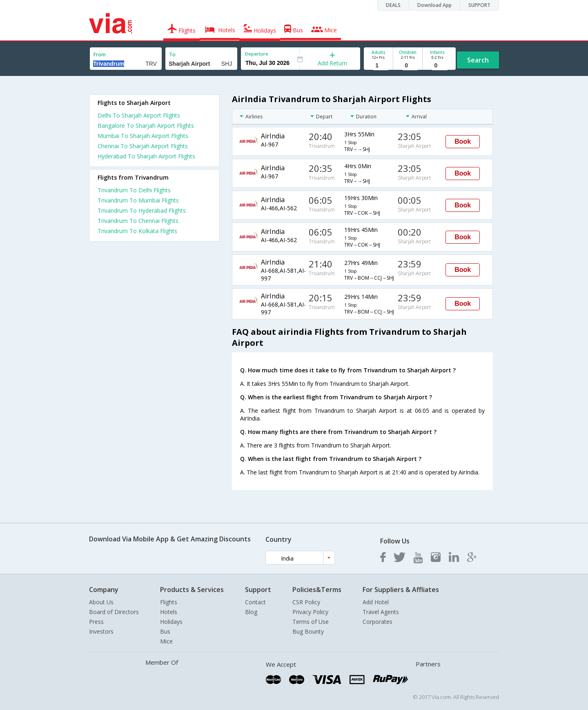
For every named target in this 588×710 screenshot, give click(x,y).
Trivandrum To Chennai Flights (138, 221)
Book (463, 141)
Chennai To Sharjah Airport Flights (143, 146)
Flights (169, 602)
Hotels (169, 612)
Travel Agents (381, 612)
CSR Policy (306, 602)
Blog (251, 612)
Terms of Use (311, 622)
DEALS (393, 5)
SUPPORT (479, 5)
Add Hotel (376, 602)
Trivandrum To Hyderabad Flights (142, 210)
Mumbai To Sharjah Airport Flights (143, 136)
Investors (101, 631)
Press (96, 622)
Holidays (171, 622)
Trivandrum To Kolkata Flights (137, 231)
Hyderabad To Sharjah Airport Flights (146, 156)
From (100, 55)
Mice (166, 641)
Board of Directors (114, 612)
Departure (257, 54)
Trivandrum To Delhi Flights (134, 190)
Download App (434, 5)
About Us (101, 602)
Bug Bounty (308, 631)
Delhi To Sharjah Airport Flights (139, 115)
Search (478, 60)
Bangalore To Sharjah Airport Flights (146, 126)
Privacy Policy (310, 612)
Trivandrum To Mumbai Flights (138, 200)
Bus (165, 631)
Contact (255, 602)
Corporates (378, 622)
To (172, 55)
